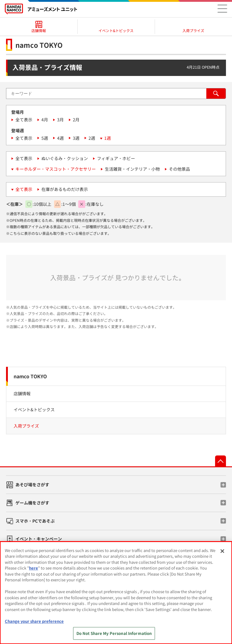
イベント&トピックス (34, 409)
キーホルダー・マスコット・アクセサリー (56, 169)
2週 (92, 138)
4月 (45, 120)
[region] (116, 593)
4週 (60, 138)
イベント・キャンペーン (39, 539)
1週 (108, 138)
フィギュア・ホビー (116, 158)
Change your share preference (34, 621)
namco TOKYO (30, 376)
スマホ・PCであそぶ (35, 521)
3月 (60, 120)
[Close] (222, 551)
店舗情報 (22, 393)
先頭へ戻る (221, 461)
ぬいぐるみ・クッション (65, 158)
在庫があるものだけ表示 (65, 189)
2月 (76, 120)
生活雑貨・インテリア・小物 (132, 169)
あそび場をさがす (32, 485)
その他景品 (179, 169)
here (34, 568)
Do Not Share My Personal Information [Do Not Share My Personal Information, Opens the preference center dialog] (114, 633)
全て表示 (24, 120)
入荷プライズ (26, 426)
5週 (45, 138)
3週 (76, 138)
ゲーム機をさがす (32, 503)
